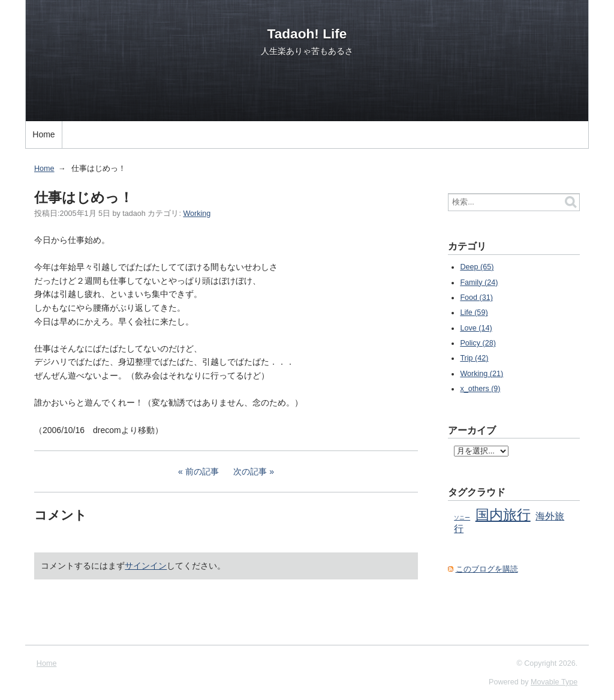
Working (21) (481, 374)
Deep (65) (477, 267)
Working (197, 214)
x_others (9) (480, 389)
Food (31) (476, 298)
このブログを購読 (487, 569)
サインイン (146, 566)
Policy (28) (478, 343)
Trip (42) (474, 358)
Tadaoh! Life (307, 34)
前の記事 (202, 471)
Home (43, 134)
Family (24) (479, 283)
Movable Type (554, 682)
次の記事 (250, 471)
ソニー (462, 518)
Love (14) (476, 328)
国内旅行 (503, 515)
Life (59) (474, 313)
